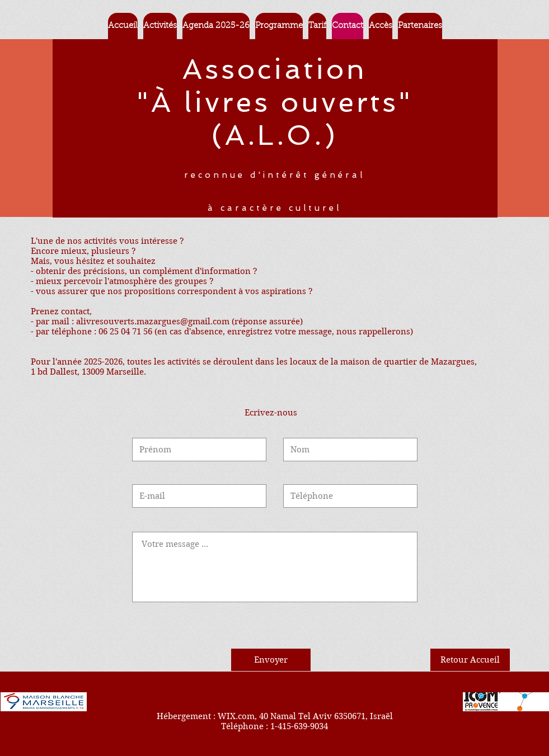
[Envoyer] (271, 660)
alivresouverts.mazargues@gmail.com (153, 322)
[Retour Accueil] (470, 660)
